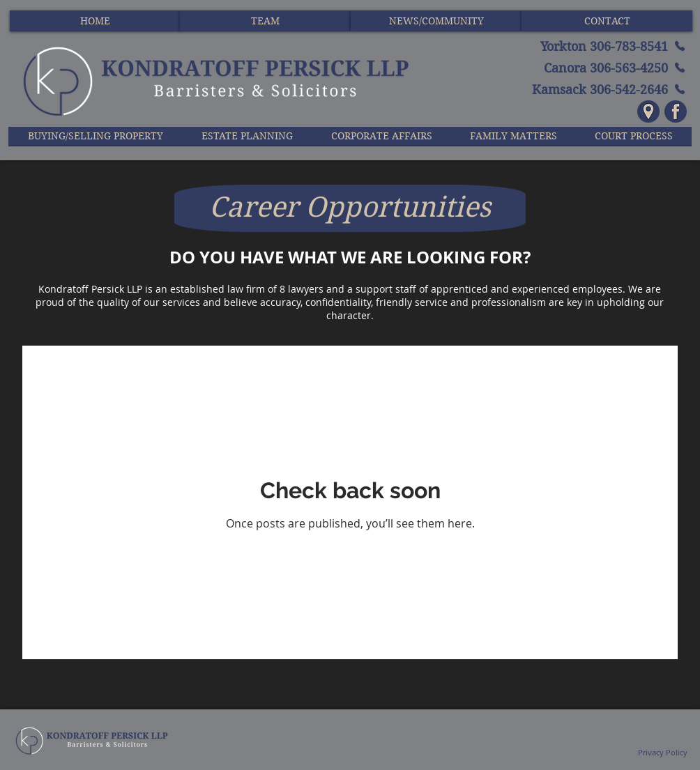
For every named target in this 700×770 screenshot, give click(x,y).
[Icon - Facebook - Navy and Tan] (676, 111)
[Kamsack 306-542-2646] (594, 89)
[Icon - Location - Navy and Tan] (648, 111)
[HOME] (95, 21)
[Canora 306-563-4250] (594, 68)
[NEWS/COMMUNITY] (436, 21)
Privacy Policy (662, 752)
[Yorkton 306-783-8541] (594, 46)
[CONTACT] (607, 21)
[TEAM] (265, 21)
